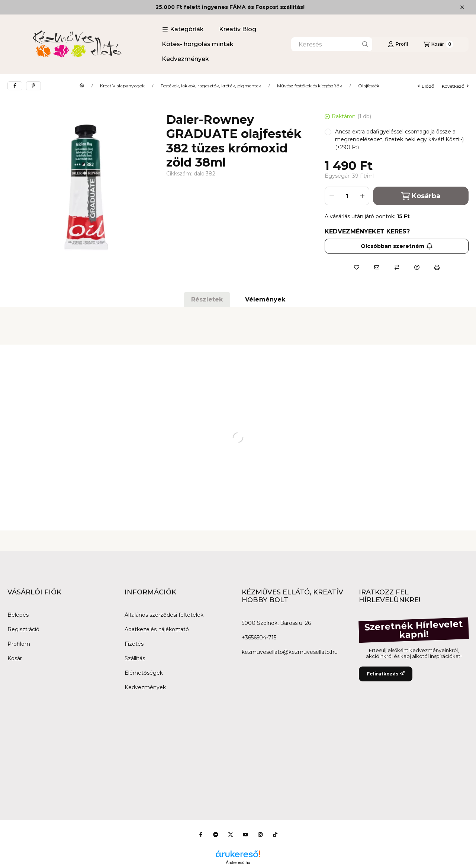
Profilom (19, 644)
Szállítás (135, 658)
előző (426, 86)
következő (455, 86)
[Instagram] (260, 835)
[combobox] (332, 44)
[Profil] (398, 44)
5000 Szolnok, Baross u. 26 (276, 623)
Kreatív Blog (238, 29)
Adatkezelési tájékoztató (157, 629)
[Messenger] (216, 835)
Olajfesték (369, 86)
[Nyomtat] (437, 267)
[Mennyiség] (347, 196)
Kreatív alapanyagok (122, 86)
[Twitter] (231, 835)
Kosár (15, 658)
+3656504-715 (259, 638)
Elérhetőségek (144, 673)
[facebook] (15, 86)
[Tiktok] (275, 835)
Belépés (18, 615)
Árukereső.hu (238, 862)
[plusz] (362, 196)
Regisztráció (23, 629)
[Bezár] (462, 7)
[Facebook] (201, 835)
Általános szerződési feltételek (164, 615)
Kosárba (421, 196)
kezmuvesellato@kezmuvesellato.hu (290, 652)
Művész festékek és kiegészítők (310, 86)
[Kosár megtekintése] (438, 44)
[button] (183, 29)
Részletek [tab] (207, 299)
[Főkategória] (82, 86)
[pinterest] (33, 86)
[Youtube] (245, 835)
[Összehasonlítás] (397, 267)
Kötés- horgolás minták (198, 44)
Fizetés (134, 644)
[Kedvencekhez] (357, 267)
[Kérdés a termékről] (417, 267)
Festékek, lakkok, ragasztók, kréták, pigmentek (211, 86)
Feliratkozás (386, 674)
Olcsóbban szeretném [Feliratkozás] (397, 246)
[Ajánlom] (377, 267)
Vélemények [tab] (265, 299)
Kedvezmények (185, 59)
